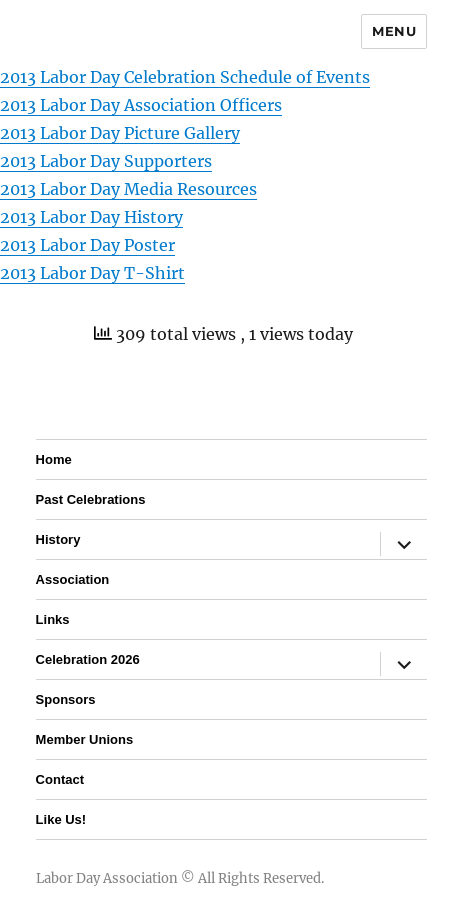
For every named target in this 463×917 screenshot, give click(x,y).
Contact (60, 779)
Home (54, 459)
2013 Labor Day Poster (87, 245)
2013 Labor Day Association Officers (141, 105)
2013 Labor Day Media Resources (128, 189)
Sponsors (66, 699)
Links (53, 619)
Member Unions (85, 739)
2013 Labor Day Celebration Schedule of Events (185, 77)
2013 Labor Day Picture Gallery (120, 133)
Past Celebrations (91, 499)
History (58, 539)
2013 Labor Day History (91, 217)
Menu (394, 31)
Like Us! (61, 819)
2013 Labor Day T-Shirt (92, 273)
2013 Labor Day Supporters (106, 161)
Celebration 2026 (88, 659)
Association (73, 579)
